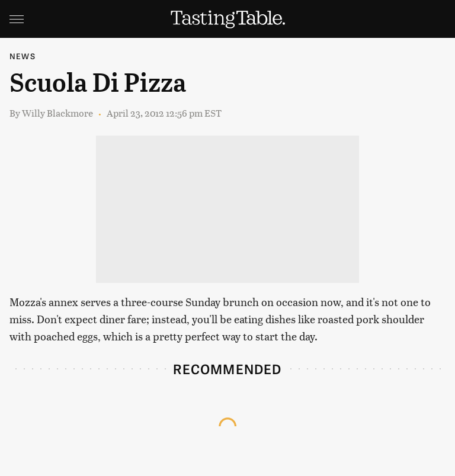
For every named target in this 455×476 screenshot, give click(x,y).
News (23, 56)
